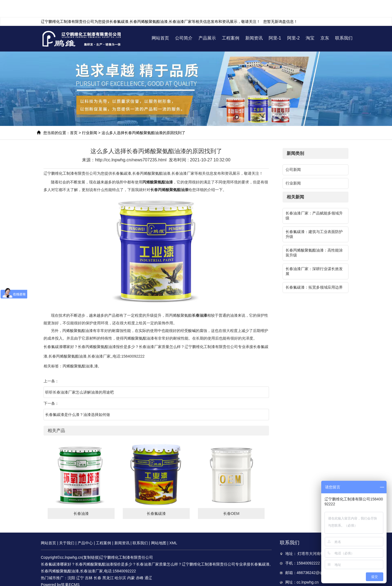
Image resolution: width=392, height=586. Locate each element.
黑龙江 (108, 561)
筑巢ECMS (70, 567)
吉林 (89, 561)
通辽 (148, 561)
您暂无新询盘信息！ (280, 4)
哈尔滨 (120, 561)
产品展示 (207, 21)
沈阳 (71, 561)
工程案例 (231, 21)
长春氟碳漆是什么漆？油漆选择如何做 (78, 397)
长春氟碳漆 (119, 4)
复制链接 (91, 540)
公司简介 (184, 21)
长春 (97, 561)
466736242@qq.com (314, 555)
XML (173, 526)
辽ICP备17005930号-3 (75, 574)
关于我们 (67, 526)
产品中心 (85, 526)
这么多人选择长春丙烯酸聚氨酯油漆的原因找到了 (143, 116)
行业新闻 (90, 116)
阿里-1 (275, 21)
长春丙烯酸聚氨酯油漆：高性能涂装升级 (314, 235)
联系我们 (344, 21)
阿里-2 (293, 21)
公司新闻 (293, 152)
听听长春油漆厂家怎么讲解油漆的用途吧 (79, 375)
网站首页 (160, 21)
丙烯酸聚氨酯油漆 (78, 349)
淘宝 (310, 21)
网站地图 (159, 526)
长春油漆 (81, 496)
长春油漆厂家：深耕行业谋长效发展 (314, 254)
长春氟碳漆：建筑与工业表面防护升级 (314, 217)
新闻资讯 (254, 21)
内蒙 (131, 561)
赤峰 (140, 561)
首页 (74, 116)
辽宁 (80, 561)
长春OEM (231, 496)
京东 (325, 21)
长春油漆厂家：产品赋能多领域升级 (314, 198)
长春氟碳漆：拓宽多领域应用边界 (314, 270)
